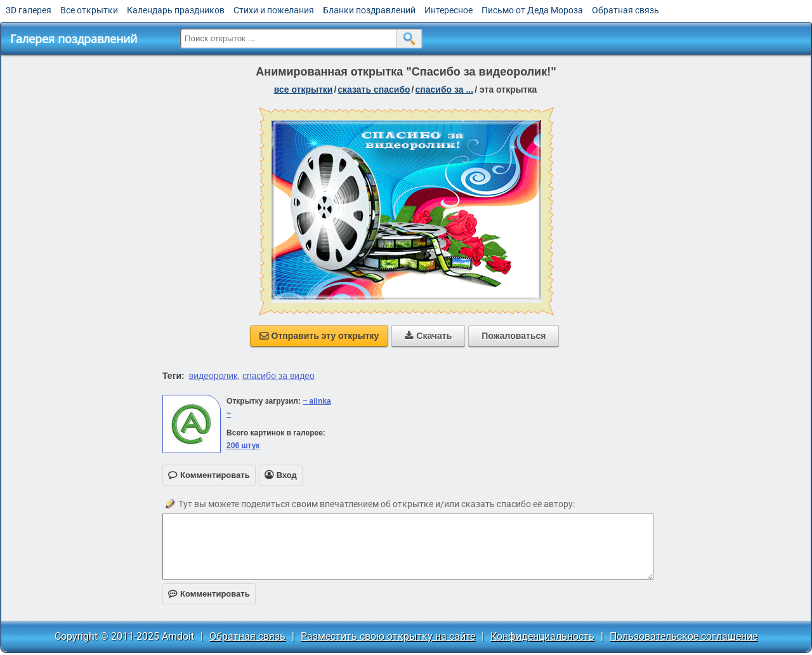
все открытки (304, 89)
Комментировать (209, 594)
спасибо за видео (278, 376)
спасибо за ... (445, 89)
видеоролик (213, 376)
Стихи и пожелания (274, 10)
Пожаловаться (514, 336)
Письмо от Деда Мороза (532, 10)
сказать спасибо (374, 89)
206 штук (243, 446)
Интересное (449, 10)
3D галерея (29, 10)
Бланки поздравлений (369, 10)
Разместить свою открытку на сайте (388, 636)
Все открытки (89, 10)
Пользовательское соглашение (684, 636)
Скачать (428, 336)
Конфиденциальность (542, 636)
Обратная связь (625, 10)
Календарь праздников (176, 10)
